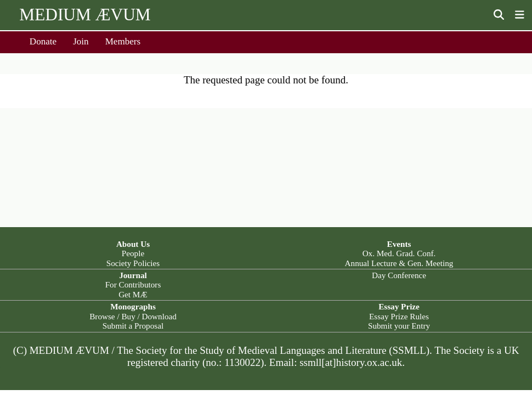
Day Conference (399, 275)
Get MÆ (133, 294)
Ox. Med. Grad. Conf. (399, 253)
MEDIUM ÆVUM (85, 15)
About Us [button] (133, 244)
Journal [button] (133, 275)
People (133, 253)
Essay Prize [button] (399, 306)
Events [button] (399, 244)
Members (123, 41)
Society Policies (133, 263)
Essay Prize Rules (399, 316)
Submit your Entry (399, 326)
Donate (43, 41)
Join (81, 41)
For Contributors (133, 284)
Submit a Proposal (133, 326)
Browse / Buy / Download (133, 316)
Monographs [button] (133, 306)
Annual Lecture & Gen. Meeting (399, 263)
